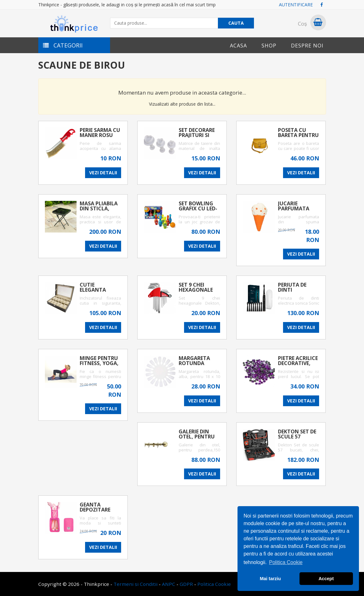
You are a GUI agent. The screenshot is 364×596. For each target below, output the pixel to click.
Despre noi (307, 46)
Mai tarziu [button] (270, 579)
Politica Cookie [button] (286, 562)
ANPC (169, 584)
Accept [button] (326, 579)
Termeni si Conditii (136, 584)
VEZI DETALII (103, 173)
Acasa (238, 46)
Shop (269, 46)
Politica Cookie (214, 584)
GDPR (186, 584)
